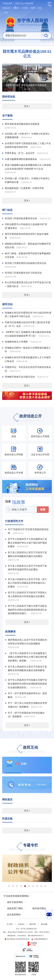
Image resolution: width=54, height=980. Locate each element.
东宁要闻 (7, 116)
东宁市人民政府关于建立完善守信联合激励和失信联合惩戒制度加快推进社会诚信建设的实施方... (27, 610)
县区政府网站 (14, 915)
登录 (40, 8)
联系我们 (21, 924)
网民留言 (7, 800)
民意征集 (7, 819)
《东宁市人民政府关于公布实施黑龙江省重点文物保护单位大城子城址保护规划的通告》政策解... (27, 657)
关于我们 (10, 924)
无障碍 (16, 8)
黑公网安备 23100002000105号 (17, 939)
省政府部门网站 (15, 908)
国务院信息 (9, 97)
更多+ (27, 106)
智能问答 (6, 8)
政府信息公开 (27, 418)
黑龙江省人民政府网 (24, 3)
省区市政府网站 (15, 902)
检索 (43, 510)
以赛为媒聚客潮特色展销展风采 (21, 159)
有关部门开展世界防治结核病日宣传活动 (25, 263)
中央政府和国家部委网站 (16, 896)
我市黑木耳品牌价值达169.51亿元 (27, 54)
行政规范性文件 (14, 521)
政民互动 (27, 750)
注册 (6, 13)
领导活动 (7, 304)
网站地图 (44, 924)
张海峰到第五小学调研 (16, 342)
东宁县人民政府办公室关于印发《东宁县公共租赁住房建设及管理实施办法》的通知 (27, 583)
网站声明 (33, 924)
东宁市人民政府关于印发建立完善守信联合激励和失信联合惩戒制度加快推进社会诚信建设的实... (27, 684)
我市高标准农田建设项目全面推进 (22, 124)
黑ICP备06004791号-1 (36, 936)
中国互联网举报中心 (40, 939)
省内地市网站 (39, 908)
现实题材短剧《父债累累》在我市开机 (24, 188)
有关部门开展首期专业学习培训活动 (23, 273)
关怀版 (25, 8)
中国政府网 (7, 3)
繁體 (33, 8)
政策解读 (10, 632)
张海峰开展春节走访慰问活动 (20, 377)
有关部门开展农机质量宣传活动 (21, 218)
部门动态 (7, 210)
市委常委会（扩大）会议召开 (20, 153)
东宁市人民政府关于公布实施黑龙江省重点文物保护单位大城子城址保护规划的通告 (27, 543)
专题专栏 (27, 848)
